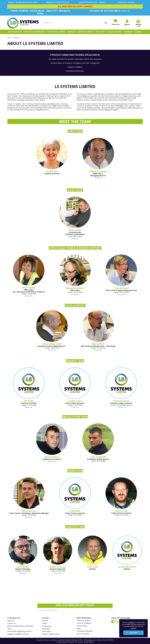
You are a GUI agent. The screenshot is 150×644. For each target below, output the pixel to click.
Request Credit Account (51, 634)
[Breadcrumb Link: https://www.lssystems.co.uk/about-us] (17, 38)
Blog (78, 629)
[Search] (73, 23)
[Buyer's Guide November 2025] (23, 2)
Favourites (46, 629)
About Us (11, 621)
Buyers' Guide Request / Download (20, 626)
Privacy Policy (82, 626)
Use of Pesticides (83, 634)
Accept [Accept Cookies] (133, 633)
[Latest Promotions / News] (92, 2)
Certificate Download (85, 631)
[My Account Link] (127, 22)
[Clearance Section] (127, 2)
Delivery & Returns (84, 621)
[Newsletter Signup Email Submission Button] (111, 610)
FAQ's (10, 629)
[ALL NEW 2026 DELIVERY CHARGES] (75, 7)
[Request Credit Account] (58, 2)
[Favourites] (115, 22)
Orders (44, 623)
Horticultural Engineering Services (20, 631)
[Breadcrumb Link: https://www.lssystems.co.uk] (9, 38)
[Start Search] (106, 23)
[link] (113, 621)
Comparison (46, 626)
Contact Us (11, 623)
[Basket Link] (139, 23)
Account (45, 621)
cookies (131, 622)
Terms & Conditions (84, 623)
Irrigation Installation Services (18, 634)
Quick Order (46, 631)
